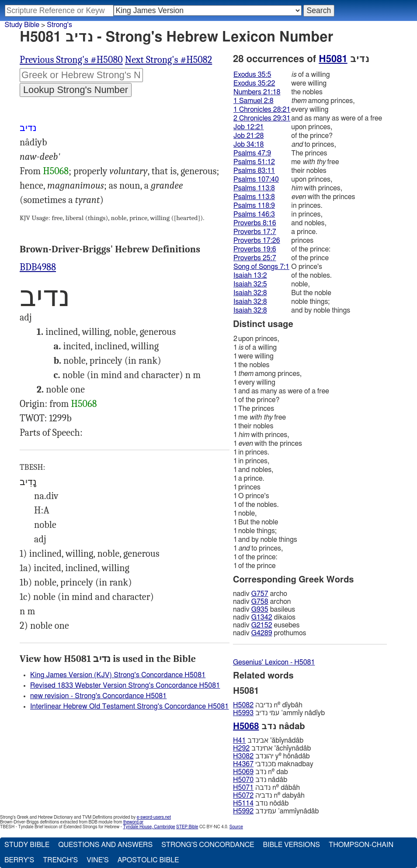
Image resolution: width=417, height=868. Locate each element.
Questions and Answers (105, 845)
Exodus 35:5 (252, 75)
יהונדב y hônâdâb (271, 756)
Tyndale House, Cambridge (149, 827)
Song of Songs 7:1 (261, 267)
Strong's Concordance (208, 845)
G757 (260, 594)
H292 (241, 748)
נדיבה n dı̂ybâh (268, 705)
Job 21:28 (249, 136)
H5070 (243, 780)
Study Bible (22, 25)
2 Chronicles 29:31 (262, 118)
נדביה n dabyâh (269, 795)
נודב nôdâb (261, 803)
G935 (260, 610)
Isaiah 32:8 (250, 293)
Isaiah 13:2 (250, 276)
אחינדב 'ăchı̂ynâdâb (272, 748)
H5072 (243, 796)
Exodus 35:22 (254, 83)
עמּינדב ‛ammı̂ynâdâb (276, 811)
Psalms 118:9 (254, 206)
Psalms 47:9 (252, 153)
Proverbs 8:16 (255, 223)
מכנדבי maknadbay (273, 764)
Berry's (19, 860)
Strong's (59, 25)
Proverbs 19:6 (255, 249)
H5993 (243, 713)
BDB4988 (38, 267)
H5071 (243, 788)
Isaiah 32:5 (250, 284)
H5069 (243, 772)
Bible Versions (291, 845)
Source (236, 827)
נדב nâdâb (260, 780)
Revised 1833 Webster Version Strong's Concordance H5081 (125, 685)
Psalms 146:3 (254, 214)
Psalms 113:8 (254, 188)
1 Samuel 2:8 (254, 101)
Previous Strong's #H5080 (71, 60)
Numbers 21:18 (257, 92)
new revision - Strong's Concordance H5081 (98, 696)
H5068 (56, 171)
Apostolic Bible (148, 860)
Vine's (97, 860)
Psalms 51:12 (254, 162)
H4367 (243, 764)
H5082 (243, 705)
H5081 (333, 59)
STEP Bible (187, 827)
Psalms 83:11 (254, 171)
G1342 (262, 617)
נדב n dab (261, 772)
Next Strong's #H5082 (169, 60)
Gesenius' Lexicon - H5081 (274, 662)
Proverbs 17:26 (257, 241)
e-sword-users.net (154, 817)
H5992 (243, 811)
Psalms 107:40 (256, 179)
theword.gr (133, 822)
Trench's (60, 860)
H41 (239, 741)
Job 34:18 (249, 145)
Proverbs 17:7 (255, 232)
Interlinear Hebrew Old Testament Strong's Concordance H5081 (129, 706)
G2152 (262, 625)
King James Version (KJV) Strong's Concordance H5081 (118, 675)
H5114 (243, 803)
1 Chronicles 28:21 (262, 110)
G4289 (262, 633)
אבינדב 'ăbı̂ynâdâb (268, 741)
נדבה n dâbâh (266, 787)
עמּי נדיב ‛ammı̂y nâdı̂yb (279, 713)
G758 (260, 602)
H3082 (243, 756)
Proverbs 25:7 (255, 258)
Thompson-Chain (361, 845)
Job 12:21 (249, 127)
